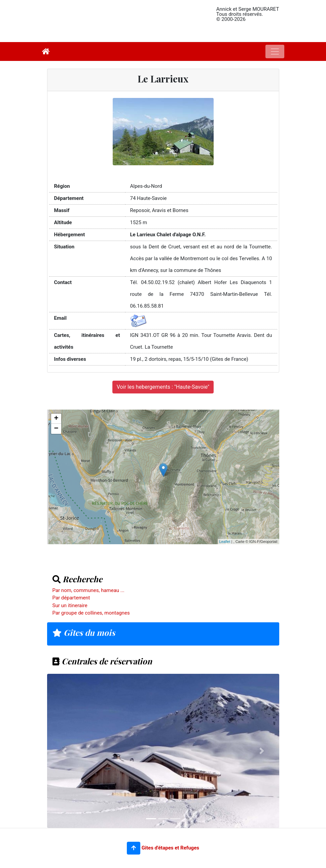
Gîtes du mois (84, 632)
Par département (71, 598)
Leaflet (225, 542)
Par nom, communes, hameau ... (88, 590)
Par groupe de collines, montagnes (91, 613)
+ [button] (56, 419)
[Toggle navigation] (275, 51)
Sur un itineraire (70, 605)
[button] (134, 848)
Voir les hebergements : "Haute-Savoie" (163, 387)
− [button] (56, 429)
